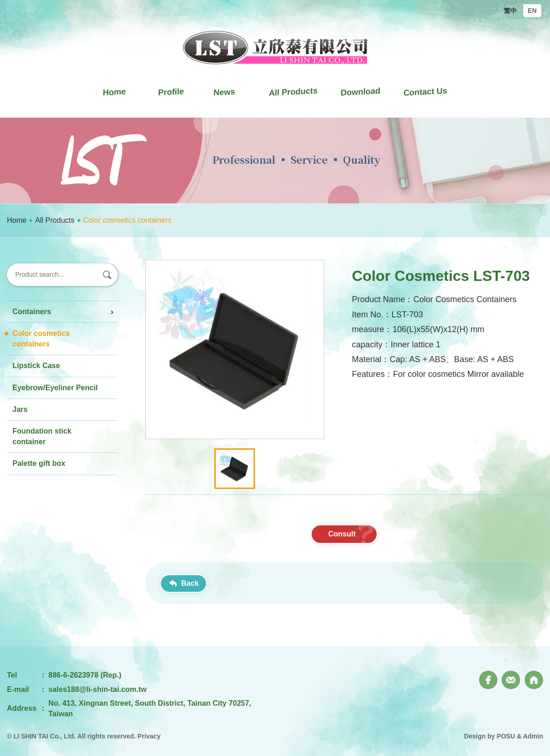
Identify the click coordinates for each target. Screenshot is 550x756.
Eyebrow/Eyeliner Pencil (55, 388)
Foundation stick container (42, 436)
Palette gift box (39, 463)
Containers (32, 312)
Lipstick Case (36, 366)
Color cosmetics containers (41, 338)
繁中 (510, 11)
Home (17, 220)
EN (532, 11)
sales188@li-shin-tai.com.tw (98, 689)
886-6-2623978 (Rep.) (85, 675)
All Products (55, 220)
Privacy (149, 736)
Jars (20, 409)
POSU (506, 736)
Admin (533, 736)
